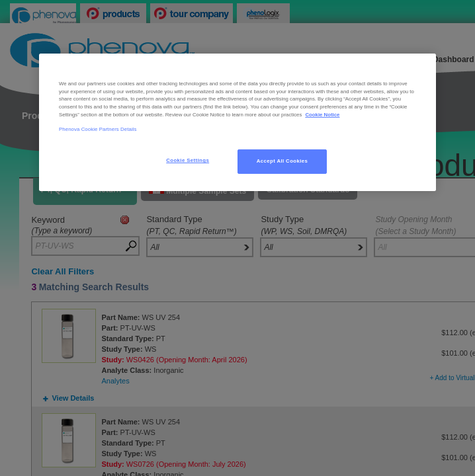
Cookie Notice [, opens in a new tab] (322, 115)
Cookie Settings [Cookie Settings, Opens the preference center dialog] (188, 160)
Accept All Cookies (282, 161)
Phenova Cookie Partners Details (98, 129)
